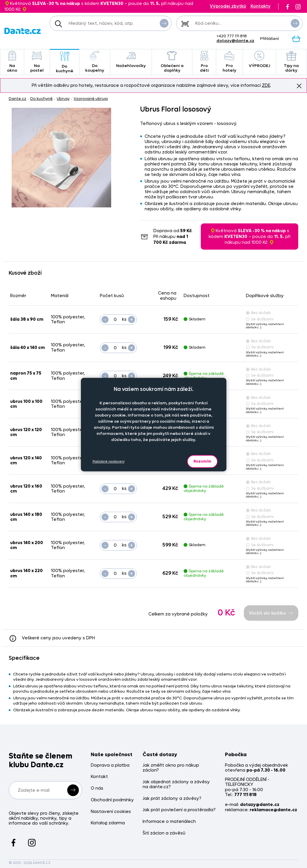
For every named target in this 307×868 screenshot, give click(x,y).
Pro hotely (229, 62)
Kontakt (99, 777)
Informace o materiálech (169, 822)
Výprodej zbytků (228, 6)
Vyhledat (164, 23)
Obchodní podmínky (112, 800)
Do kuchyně (65, 62)
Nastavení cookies (111, 812)
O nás (97, 788)
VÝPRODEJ (259, 60)
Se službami (260, 319)
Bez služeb (258, 313)
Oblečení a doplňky (172, 62)
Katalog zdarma (108, 823)
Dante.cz (17, 99)
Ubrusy (63, 99)
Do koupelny (95, 62)
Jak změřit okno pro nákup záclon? (171, 768)
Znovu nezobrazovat (299, 86)
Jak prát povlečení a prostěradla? (179, 810)
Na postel (37, 62)
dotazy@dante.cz (235, 41)
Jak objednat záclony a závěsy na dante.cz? (176, 785)
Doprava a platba (110, 765)
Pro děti (204, 62)
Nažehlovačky (131, 60)
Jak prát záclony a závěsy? (172, 799)
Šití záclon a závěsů (164, 833)
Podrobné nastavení (109, 462)
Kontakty (261, 6)
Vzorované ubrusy (91, 99)
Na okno (12, 62)
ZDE (266, 85)
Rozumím (202, 461)
